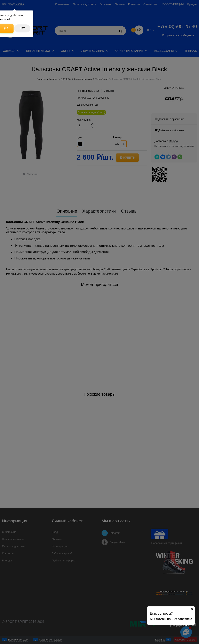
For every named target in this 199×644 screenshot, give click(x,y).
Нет (22, 28)
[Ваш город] (192, 609)
